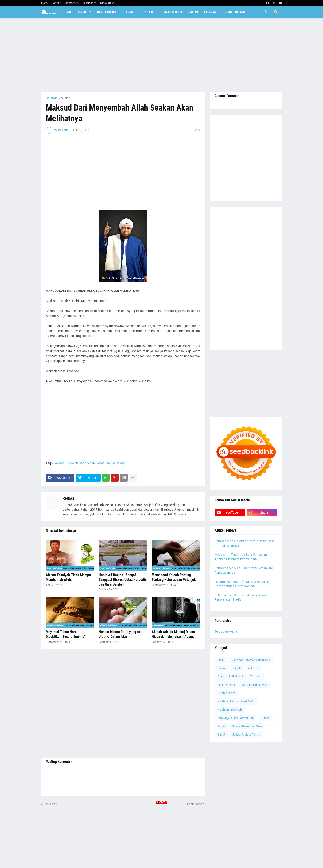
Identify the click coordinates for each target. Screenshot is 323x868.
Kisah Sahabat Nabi (230, 710)
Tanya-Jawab (116, 463)
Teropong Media (226, 631)
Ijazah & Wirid (226, 685)
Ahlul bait (254, 668)
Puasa (266, 718)
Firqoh (237, 668)
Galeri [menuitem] (193, 12)
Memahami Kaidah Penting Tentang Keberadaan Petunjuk (174, 577)
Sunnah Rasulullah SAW (247, 726)
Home (45, 3)
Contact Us (72, 3)
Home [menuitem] (68, 12)
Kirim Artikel (108, 3)
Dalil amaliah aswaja (255, 685)
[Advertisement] (162, 55)
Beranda (52, 98)
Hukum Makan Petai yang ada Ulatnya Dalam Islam (121, 634)
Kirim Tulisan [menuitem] (235, 12)
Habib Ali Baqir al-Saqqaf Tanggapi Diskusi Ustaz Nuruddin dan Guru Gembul (123, 580)
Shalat (222, 668)
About (57, 3)
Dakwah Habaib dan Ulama (86, 463)
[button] (265, 12)
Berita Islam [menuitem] (106, 12)
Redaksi (69, 498)
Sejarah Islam (226, 693)
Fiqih (221, 660)
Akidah (66, 98)
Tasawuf (256, 676)
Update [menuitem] (83, 12)
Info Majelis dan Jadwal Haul (236, 718)
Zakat (221, 735)
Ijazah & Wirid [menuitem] (172, 12)
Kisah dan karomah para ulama (250, 660)
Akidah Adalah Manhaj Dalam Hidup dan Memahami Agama (173, 634)
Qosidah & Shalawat (230, 676)
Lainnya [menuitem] (210, 12)
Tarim (221, 726)
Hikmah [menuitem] (130, 12)
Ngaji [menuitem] (149, 12)
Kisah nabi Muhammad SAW (236, 701)
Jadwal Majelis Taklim (246, 735)
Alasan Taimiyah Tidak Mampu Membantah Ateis (68, 577)
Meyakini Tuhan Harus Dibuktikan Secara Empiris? (66, 634)
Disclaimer (89, 3)
